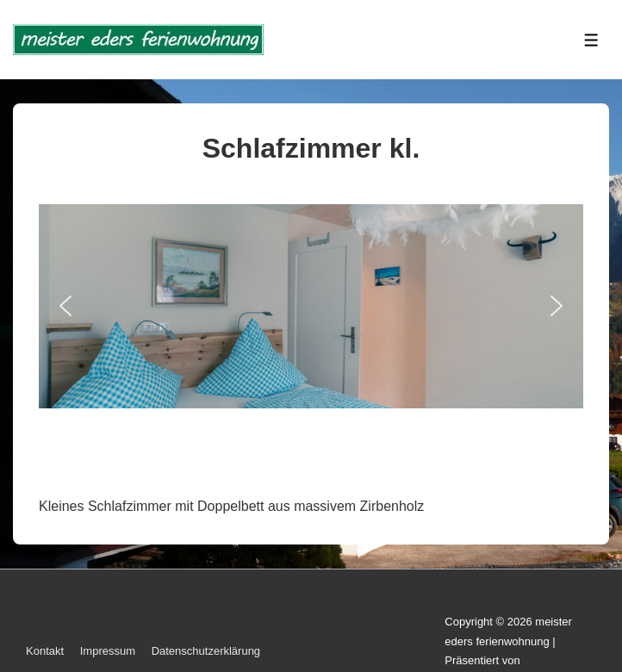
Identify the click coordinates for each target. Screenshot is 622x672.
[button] (65, 306)
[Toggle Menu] (591, 40)
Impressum (108, 651)
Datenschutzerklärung (206, 651)
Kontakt (45, 651)
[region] (311, 337)
